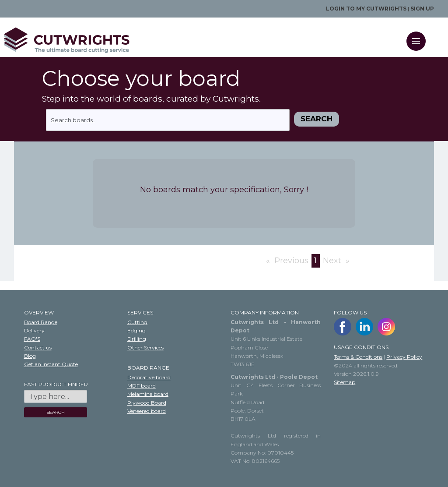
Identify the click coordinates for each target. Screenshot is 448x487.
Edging (136, 330)
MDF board (142, 386)
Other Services (145, 348)
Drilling (137, 339)
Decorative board (149, 377)
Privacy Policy (404, 357)
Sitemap (345, 382)
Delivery (34, 330)
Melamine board (148, 394)
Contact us (38, 348)
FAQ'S (32, 339)
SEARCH (56, 412)
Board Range (41, 322)
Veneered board (147, 411)
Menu (419, 35)
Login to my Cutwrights (366, 9)
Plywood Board (147, 403)
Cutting (137, 322)
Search (317, 119)
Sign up (422, 9)
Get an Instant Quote (51, 364)
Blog (30, 356)
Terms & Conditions (358, 357)
